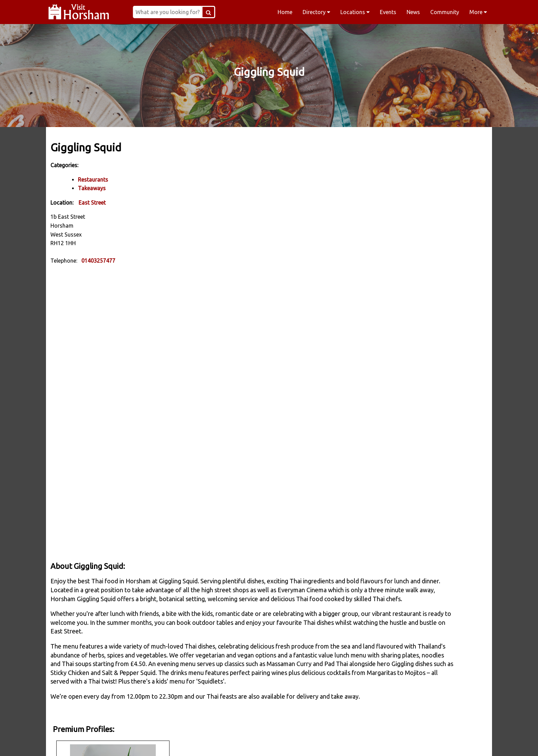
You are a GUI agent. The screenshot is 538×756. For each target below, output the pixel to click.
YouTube (401, 742)
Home (285, 12)
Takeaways (94, 188)
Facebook (137, 742)
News (413, 12)
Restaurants (95, 179)
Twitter (313, 742)
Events (388, 12)
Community (445, 12)
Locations (355, 12)
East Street (95, 202)
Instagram (225, 742)
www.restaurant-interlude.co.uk (425, 242)
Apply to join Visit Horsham (407, 310)
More (478, 12)
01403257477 (101, 260)
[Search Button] (252, 12)
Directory (316, 12)
